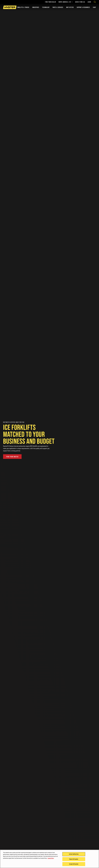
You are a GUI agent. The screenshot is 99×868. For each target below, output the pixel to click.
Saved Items (80, 2)
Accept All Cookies (74, 864)
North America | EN (66, 2)
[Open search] (95, 2)
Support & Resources (83, 7)
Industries (36, 7)
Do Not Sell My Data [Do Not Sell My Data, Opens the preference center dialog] (74, 854)
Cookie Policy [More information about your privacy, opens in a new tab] (51, 858)
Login (89, 2)
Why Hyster (70, 7)
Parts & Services (58, 7)
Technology (46, 7)
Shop (94, 7)
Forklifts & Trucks (23, 7)
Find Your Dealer (50, 2)
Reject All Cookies (74, 859)
